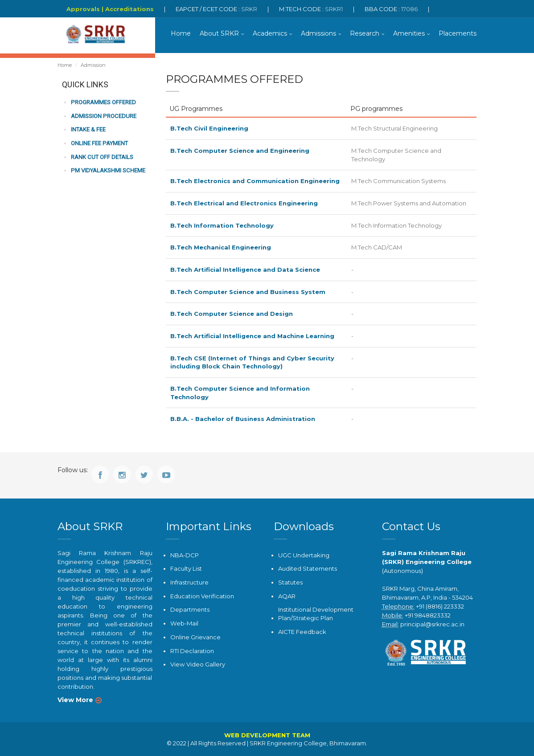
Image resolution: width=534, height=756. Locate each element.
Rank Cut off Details (102, 157)
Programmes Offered (103, 103)
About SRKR (219, 33)
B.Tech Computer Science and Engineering (240, 151)
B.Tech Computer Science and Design (232, 314)
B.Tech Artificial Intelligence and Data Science (245, 270)
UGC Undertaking (304, 555)
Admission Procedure (103, 116)
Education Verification (202, 596)
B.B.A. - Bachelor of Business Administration (243, 419)
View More (75, 699)
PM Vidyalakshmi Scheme (107, 170)
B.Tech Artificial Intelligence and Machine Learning (252, 336)
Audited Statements (308, 568)
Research (365, 33)
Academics (270, 33)
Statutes (290, 582)
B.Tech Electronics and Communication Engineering (255, 181)
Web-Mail (184, 623)
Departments (190, 609)
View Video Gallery (197, 664)
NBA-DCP (185, 555)
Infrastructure (189, 582)
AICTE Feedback (302, 631)
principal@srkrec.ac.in (432, 624)
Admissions (318, 33)
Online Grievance (195, 636)
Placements (458, 33)
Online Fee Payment (99, 143)
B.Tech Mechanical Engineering (221, 247)
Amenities (409, 33)
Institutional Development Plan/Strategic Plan (316, 613)
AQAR (287, 596)
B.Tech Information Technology (222, 225)
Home (181, 33)
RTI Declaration (192, 650)
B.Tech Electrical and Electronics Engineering (244, 203)
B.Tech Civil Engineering (209, 129)
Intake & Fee (88, 130)
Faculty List (186, 568)
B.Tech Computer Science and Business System (248, 292)
